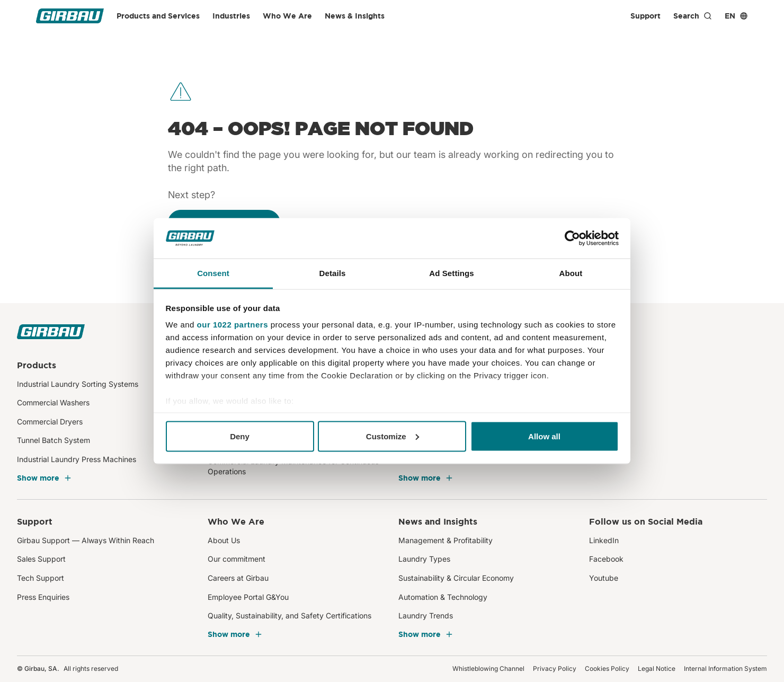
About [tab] (571, 273)
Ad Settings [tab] (451, 273)
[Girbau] (70, 16)
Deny (240, 436)
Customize (393, 436)
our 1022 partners (233, 325)
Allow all (544, 436)
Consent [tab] (213, 273)
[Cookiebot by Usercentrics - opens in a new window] (572, 238)
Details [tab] (333, 273)
